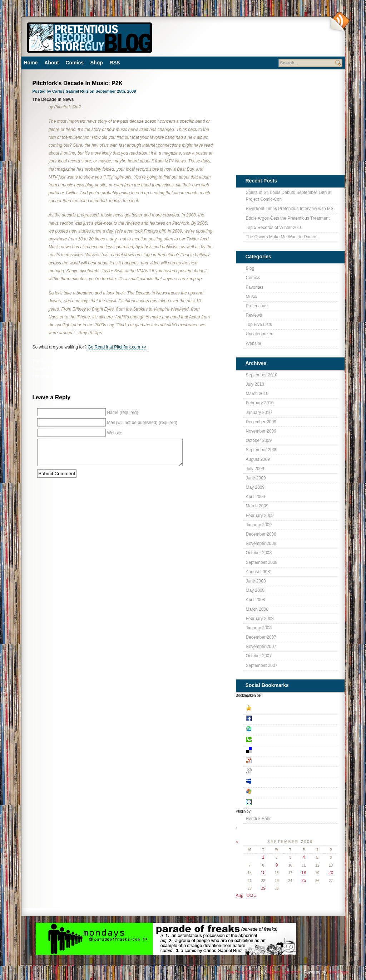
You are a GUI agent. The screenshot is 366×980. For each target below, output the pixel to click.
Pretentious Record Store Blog (89, 37)
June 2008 (256, 581)
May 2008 (255, 590)
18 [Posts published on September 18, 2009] (304, 873)
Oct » (251, 896)
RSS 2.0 (135, 369)
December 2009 (261, 422)
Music (198, 361)
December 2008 (261, 534)
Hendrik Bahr (258, 819)
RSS (115, 63)
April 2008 (256, 600)
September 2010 (262, 375)
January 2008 (259, 628)
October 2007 (259, 656)
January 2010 (259, 413)
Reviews (254, 315)
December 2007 (261, 637)
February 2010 (260, 403)
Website (254, 343)
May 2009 (255, 487)
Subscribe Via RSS (339, 22)
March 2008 (257, 609)
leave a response (183, 369)
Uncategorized (260, 334)
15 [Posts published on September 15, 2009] (263, 873)
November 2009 (261, 431)
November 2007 (261, 647)
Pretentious (216, 361)
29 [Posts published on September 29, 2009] (263, 888)
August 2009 (258, 459)
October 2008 (259, 553)
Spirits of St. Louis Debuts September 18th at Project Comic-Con (289, 196)
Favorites (255, 287)
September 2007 (262, 665)
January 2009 (259, 525)
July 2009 (255, 469)
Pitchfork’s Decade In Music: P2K (78, 83)
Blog (187, 361)
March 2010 (257, 394)
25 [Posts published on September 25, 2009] (304, 881)
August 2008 (258, 572)
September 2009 (262, 450)
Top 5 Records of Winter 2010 (274, 228)
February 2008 (260, 619)
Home (31, 63)
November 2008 (261, 543)
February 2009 (260, 516)
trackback (214, 369)
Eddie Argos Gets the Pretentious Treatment (288, 218)
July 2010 (255, 384)
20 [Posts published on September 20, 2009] (331, 873)
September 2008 (262, 562)
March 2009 (257, 506)
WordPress (338, 972)
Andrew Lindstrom (284, 972)
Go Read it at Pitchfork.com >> (117, 347)
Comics (75, 63)
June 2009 (256, 478)
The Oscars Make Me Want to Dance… (283, 237)
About (51, 63)
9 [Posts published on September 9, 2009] (277, 865)
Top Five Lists (259, 325)
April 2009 (256, 497)
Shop (97, 63)
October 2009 (259, 440)
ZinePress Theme (243, 972)
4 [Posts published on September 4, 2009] (304, 857)
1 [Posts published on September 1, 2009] (263, 857)
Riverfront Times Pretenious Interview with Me (290, 209)
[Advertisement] (242, 39)
